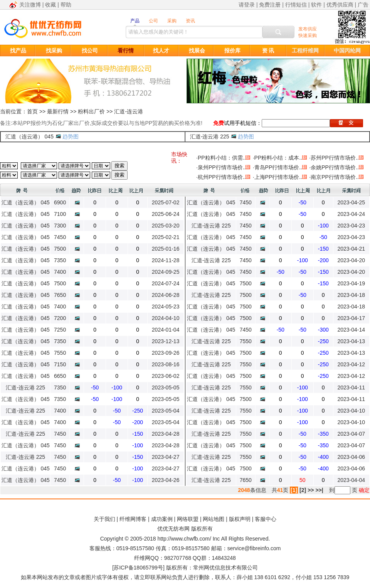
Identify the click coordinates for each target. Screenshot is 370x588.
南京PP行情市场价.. (335, 177)
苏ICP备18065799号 (138, 568)
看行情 (126, 51)
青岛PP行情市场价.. (278, 167)
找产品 (18, 51)
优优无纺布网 (173, 529)
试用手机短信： (243, 123)
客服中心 (266, 519)
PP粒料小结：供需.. (222, 158)
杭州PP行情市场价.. (222, 177)
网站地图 (214, 519)
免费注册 (270, 5)
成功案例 (162, 519)
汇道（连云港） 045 (29, 136)
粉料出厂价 (91, 111)
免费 (219, 123)
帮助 (66, 5)
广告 (363, 5)
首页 (32, 111)
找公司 (90, 51)
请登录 (247, 5)
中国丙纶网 (347, 51)
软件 (316, 5)
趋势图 (71, 136)
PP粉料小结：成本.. (278, 158)
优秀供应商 (340, 5)
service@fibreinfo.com (254, 548)
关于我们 (104, 519)
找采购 (54, 51)
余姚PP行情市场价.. (335, 167)
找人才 (161, 51)
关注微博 (30, 5)
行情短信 (296, 5)
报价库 (232, 51)
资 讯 (268, 51)
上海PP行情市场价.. (278, 177)
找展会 (197, 51)
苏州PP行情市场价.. (335, 158)
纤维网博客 (133, 519)
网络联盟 (188, 519)
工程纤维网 (305, 51)
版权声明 (240, 519)
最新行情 (58, 111)
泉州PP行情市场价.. (222, 167)
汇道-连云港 (129, 111)
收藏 (50, 5)
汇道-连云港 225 (210, 136)
